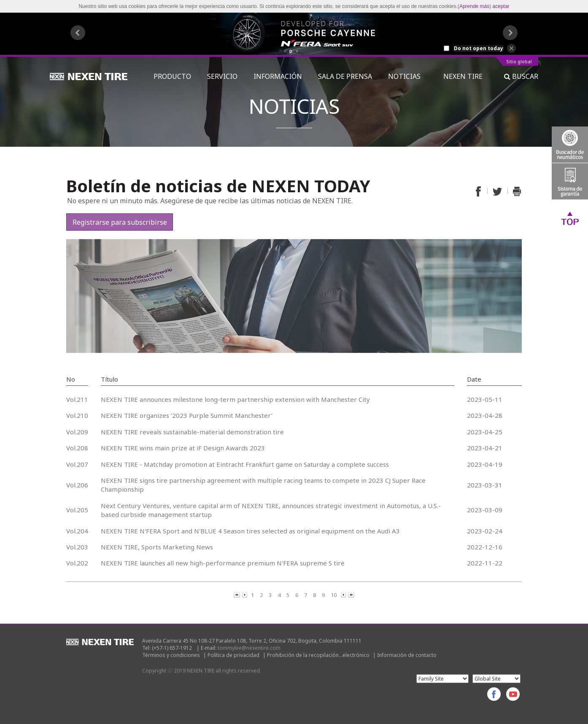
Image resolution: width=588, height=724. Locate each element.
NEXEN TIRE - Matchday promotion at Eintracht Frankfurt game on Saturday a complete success (245, 464)
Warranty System (570, 181)
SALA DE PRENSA (345, 76)
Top (570, 218)
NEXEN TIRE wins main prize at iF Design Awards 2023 (183, 448)
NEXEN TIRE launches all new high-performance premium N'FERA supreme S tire (223, 563)
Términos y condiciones (171, 655)
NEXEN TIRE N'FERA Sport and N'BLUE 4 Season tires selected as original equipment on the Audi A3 (250, 531)
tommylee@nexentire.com (249, 648)
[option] (294, 34)
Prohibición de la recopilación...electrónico (318, 655)
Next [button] (510, 33)
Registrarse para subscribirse (120, 222)
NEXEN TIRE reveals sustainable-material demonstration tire (192, 432)
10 (334, 595)
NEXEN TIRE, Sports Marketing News (157, 547)
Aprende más (474, 6)
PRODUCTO (172, 76)
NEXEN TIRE (463, 76)
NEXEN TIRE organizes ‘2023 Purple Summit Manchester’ (187, 415)
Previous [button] (78, 33)
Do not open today (479, 48)
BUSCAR (521, 76)
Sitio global (519, 62)
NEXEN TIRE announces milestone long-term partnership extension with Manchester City (235, 399)
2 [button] (297, 51)
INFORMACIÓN (278, 76)
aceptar (501, 6)
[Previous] (237, 595)
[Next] (344, 595)
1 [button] (291, 51)
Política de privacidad (233, 655)
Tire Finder (570, 145)
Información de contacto (407, 655)
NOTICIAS (408, 76)
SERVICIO (222, 76)
